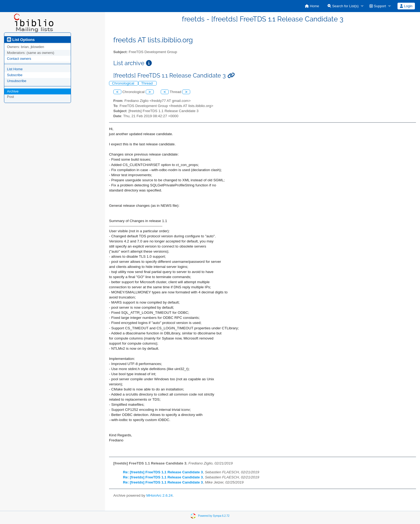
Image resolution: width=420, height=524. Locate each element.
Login (406, 6)
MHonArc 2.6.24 (159, 495)
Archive (13, 91)
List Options (21, 40)
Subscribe (15, 75)
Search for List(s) (343, 6)
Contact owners (19, 59)
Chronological (124, 83)
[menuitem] (312, 6)
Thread (147, 83)
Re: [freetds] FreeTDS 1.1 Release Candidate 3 (163, 472)
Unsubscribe (17, 81)
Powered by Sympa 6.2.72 (214, 516)
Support (378, 6)
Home (312, 6)
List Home (15, 69)
